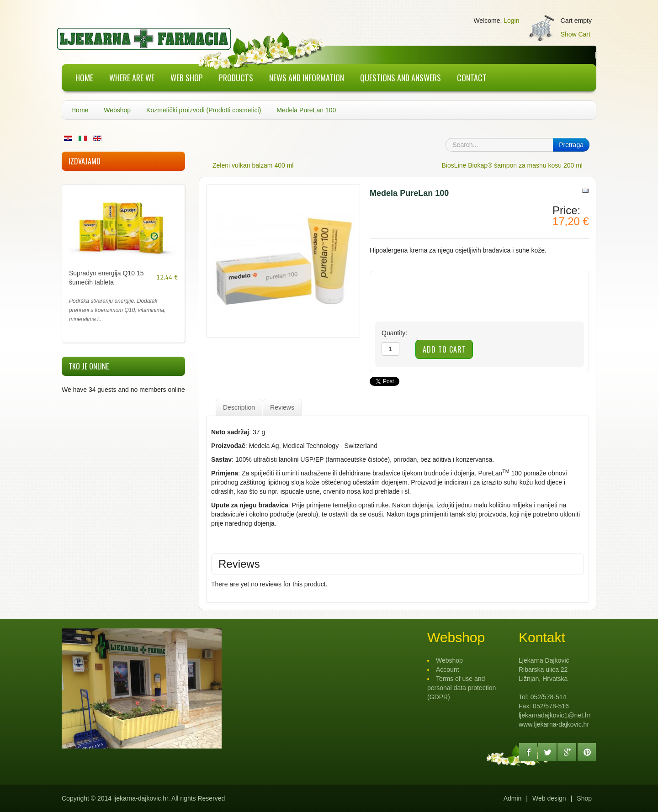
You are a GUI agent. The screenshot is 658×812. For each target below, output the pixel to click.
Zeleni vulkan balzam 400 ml (253, 165)
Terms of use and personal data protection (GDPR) (462, 688)
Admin (513, 798)
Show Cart (576, 34)
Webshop (117, 110)
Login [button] (511, 21)
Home (80, 110)
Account (448, 670)
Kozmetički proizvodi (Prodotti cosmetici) (204, 110)
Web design (549, 798)
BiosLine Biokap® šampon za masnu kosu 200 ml (512, 165)
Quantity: (394, 333)
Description (239, 407)
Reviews (282, 407)
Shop (584, 798)
